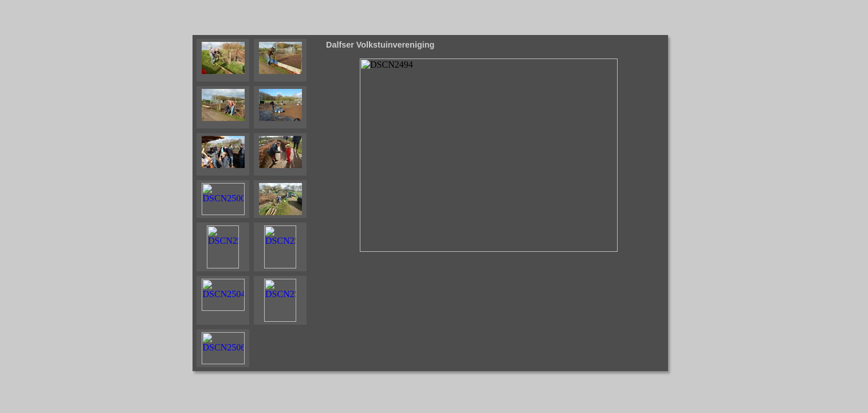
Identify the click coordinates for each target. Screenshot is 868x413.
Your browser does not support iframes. (257, 203)
